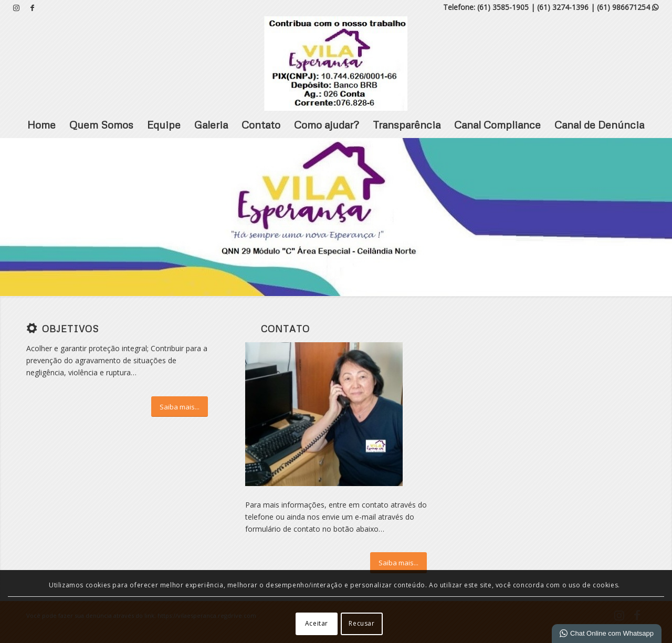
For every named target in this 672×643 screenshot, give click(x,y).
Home (41, 124)
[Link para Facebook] (33, 8)
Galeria (211, 124)
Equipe (164, 124)
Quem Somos (101, 124)
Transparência (407, 124)
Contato (261, 124)
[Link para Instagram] (17, 8)
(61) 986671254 (628, 7)
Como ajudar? (327, 124)
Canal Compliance (497, 124)
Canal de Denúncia (599, 124)
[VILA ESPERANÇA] (336, 64)
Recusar (361, 623)
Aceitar (317, 623)
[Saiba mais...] (180, 407)
